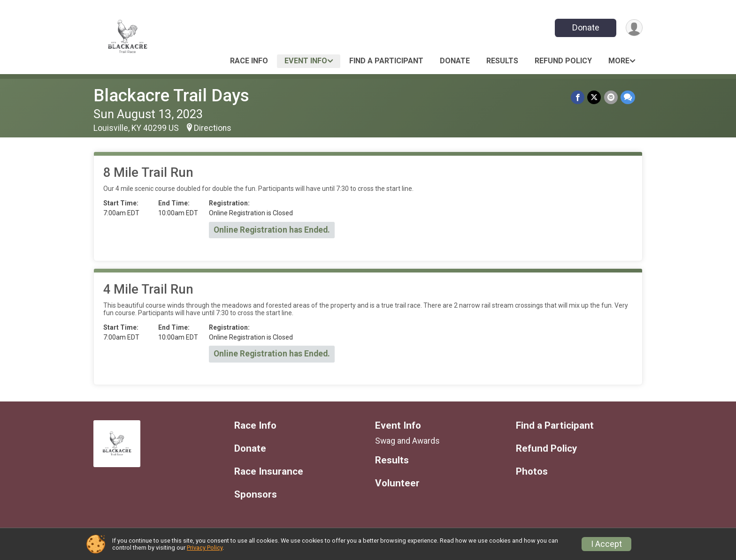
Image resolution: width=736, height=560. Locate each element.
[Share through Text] (628, 97)
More (619, 61)
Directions (213, 128)
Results (502, 61)
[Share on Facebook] (578, 97)
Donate (585, 27)
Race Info (249, 61)
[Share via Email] (611, 97)
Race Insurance (269, 472)
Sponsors (256, 495)
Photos (532, 472)
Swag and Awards (407, 441)
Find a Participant (386, 61)
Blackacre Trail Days (171, 95)
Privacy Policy (205, 548)
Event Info (306, 61)
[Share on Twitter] (594, 97)
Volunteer (397, 483)
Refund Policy (563, 61)
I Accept (606, 544)
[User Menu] (634, 28)
